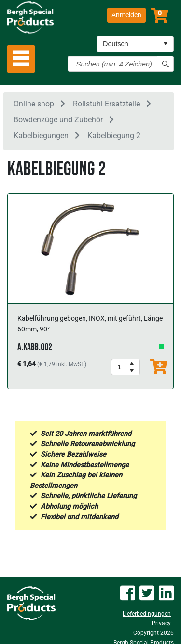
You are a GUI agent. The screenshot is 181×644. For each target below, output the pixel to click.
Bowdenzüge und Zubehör (58, 120)
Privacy (161, 623)
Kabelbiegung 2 (114, 136)
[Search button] (165, 64)
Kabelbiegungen (41, 136)
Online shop (34, 104)
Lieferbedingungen (147, 614)
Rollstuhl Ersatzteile (106, 104)
